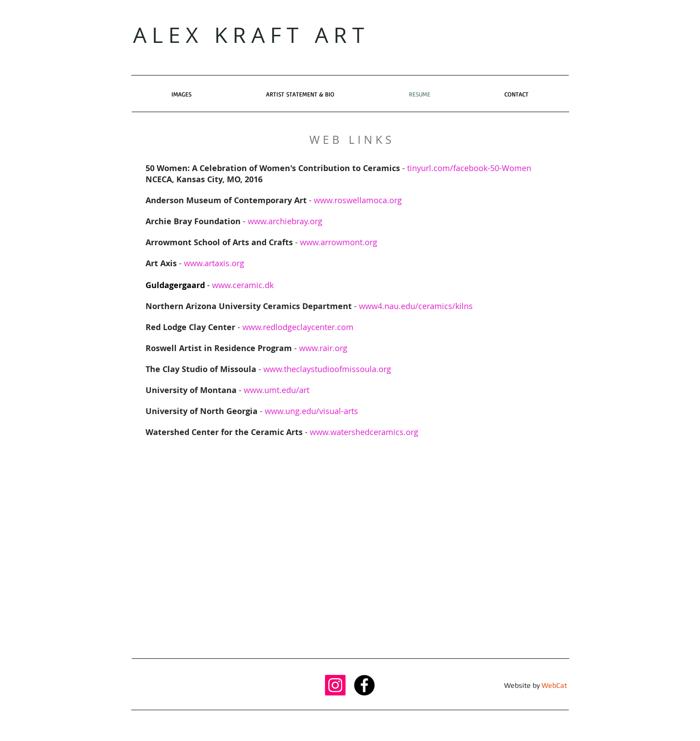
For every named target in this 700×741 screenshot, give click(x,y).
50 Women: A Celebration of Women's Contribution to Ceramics (273, 168)
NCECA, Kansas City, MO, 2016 (204, 179)
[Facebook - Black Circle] (364, 685)
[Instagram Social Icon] (335, 685)
